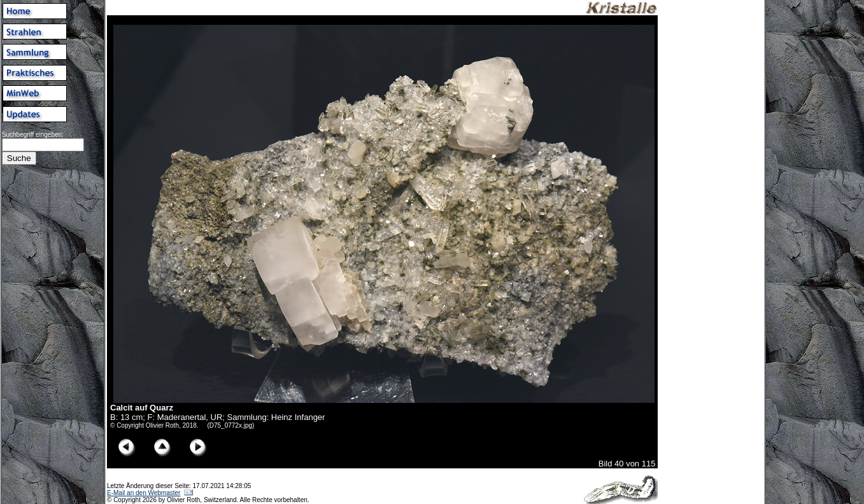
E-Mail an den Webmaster (144, 493)
